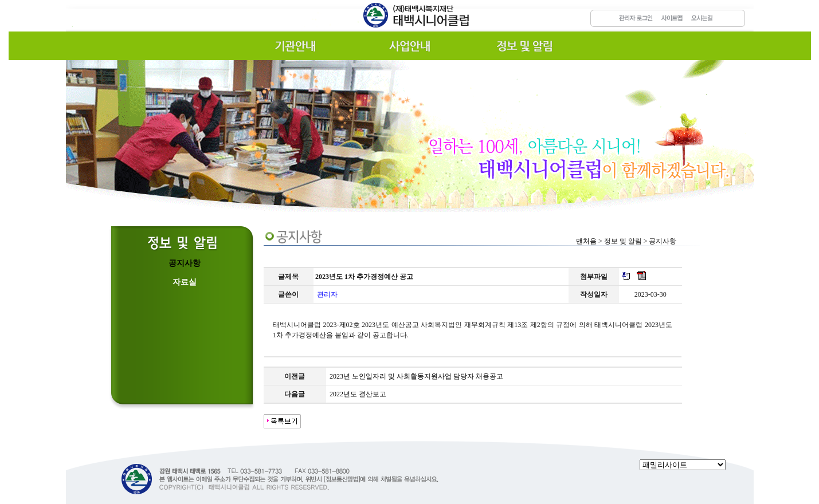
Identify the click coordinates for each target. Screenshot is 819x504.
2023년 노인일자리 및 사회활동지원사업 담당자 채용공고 (416, 376)
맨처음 (586, 241)
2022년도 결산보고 (358, 394)
